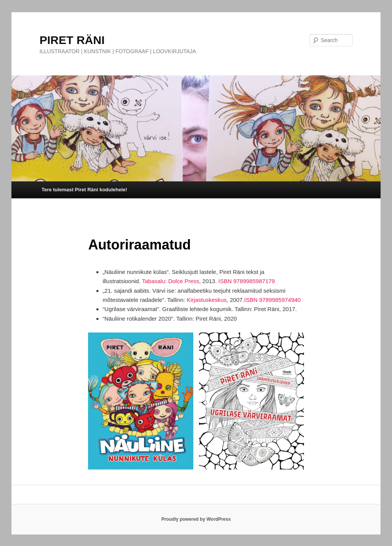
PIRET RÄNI (72, 40)
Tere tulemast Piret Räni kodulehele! (84, 190)
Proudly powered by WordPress (196, 519)
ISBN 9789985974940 (273, 300)
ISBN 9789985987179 (247, 281)
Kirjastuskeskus (207, 300)
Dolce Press (184, 281)
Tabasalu (154, 281)
